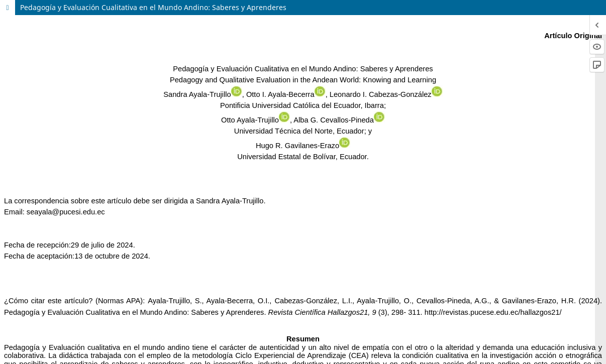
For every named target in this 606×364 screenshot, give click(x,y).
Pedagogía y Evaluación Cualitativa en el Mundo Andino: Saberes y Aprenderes (153, 7)
